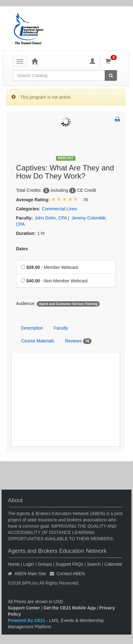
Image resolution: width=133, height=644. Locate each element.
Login (29, 564)
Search (94, 564)
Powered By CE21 (27, 620)
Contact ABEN (71, 574)
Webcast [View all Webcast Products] (66, 158)
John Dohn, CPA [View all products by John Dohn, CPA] (51, 218)
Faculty (61, 328)
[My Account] (92, 61)
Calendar (113, 564)
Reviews (78, 341)
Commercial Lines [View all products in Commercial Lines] (59, 209)
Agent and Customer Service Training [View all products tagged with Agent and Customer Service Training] (68, 304)
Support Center (24, 608)
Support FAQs (69, 564)
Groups (45, 564)
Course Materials (38, 341)
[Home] (35, 61)
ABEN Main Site (30, 574)
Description (32, 328)
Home (14, 564)
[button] (117, 120)
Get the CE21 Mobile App (69, 608)
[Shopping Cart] (112, 61)
